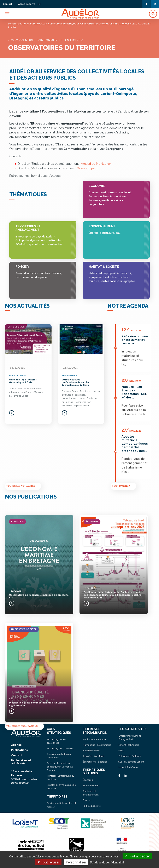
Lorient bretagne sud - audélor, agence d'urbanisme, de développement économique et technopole (69, 24)
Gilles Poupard (87, 168)
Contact (7, 4)
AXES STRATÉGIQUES (59, 731)
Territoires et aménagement (40, 235)
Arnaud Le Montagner (96, 164)
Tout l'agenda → (122, 486)
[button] (153, 14)
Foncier (40, 272)
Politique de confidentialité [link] (107, 862)
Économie (113, 195)
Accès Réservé (29, 4)
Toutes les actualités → (22, 486)
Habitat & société (113, 274)
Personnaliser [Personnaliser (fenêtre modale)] (76, 862)
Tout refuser (48, 862)
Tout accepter (137, 856)
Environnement (113, 230)
